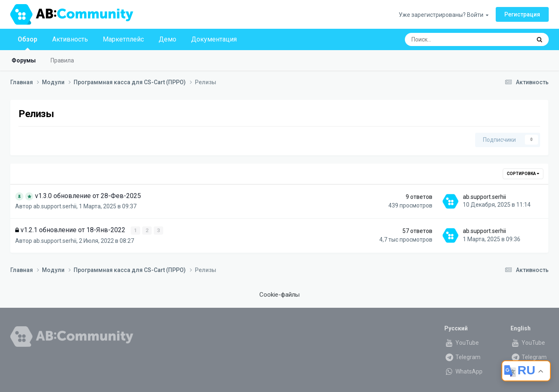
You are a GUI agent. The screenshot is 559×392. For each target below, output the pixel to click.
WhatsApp (463, 371)
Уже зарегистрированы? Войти (444, 15)
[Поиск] (446, 39)
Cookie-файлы (279, 295)
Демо (167, 39)
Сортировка (523, 174)
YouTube (462, 342)
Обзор (28, 43)
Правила (62, 60)
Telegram (462, 357)
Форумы (24, 60)
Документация (214, 39)
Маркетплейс (123, 39)
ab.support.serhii (55, 206)
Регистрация (522, 14)
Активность (70, 39)
